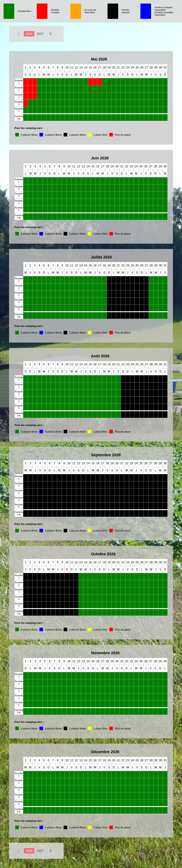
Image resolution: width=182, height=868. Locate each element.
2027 (40, 34)
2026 (29, 34)
